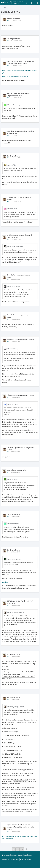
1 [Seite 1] (13, 849)
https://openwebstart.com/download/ (14, 77)
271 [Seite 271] (22, 849)
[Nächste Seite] (26, 849)
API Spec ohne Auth (13, 654)
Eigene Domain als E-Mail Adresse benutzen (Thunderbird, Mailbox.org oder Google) (20, 827)
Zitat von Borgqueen (14, 559)
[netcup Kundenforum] (12, 3)
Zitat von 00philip (13, 349)
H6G (8, 21)
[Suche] (27, 3)
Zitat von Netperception (15, 105)
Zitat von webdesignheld (15, 246)
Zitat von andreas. (13, 524)
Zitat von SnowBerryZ (14, 286)
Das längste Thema (13, 39)
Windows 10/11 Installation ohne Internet (20, 340)
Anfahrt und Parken (13, 18)
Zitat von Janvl (12, 209)
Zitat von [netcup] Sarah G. (16, 612)
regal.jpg (5, 582)
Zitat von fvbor (12, 165)
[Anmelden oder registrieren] (32, 3)
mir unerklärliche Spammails (16, 470)
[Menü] (37, 3)
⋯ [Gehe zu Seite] (17, 849)
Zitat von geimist (12, 479)
